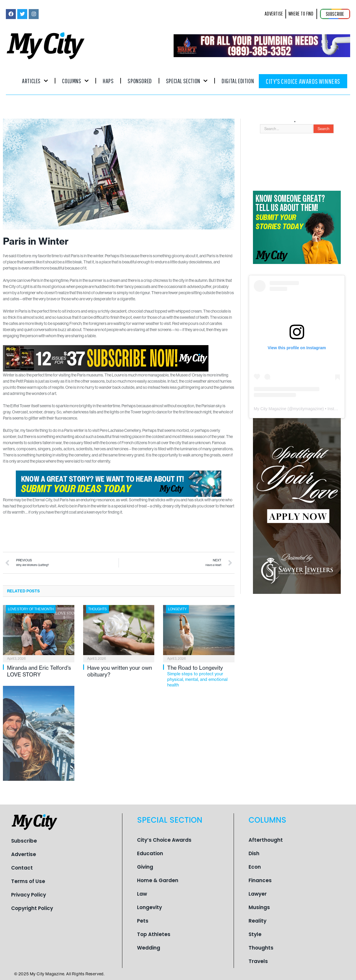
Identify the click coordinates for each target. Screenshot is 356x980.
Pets (143, 921)
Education (150, 853)
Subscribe (24, 841)
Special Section (187, 81)
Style (255, 934)
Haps (108, 81)
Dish (254, 853)
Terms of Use (28, 881)
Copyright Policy (32, 908)
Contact (22, 868)
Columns (75, 81)
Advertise (24, 854)
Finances (260, 880)
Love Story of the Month (31, 609)
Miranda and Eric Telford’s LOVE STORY (39, 671)
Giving (145, 867)
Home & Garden (158, 880)
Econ (255, 867)
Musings (259, 907)
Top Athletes (154, 934)
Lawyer (258, 894)
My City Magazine (270, 409)
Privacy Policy (29, 895)
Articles (35, 81)
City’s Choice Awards (164, 840)
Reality (257, 921)
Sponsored (140, 81)
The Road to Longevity (201, 676)
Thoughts (97, 609)
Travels (258, 961)
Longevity (177, 609)
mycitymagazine (308, 409)
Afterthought (266, 840)
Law (142, 894)
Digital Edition (238, 81)
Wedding (149, 948)
